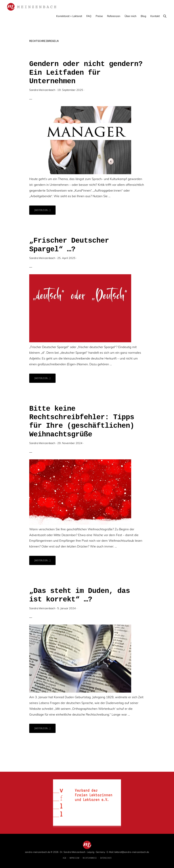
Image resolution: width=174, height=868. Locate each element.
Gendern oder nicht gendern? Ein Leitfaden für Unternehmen (86, 73)
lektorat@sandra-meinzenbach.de (132, 852)
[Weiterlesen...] (45, 211)
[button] (165, 16)
